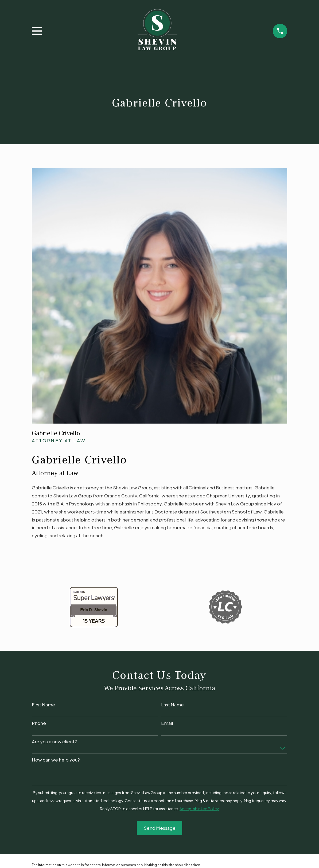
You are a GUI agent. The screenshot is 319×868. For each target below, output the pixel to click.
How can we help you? (56, 760)
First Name (43, 705)
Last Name (172, 705)
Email (167, 723)
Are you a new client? (54, 741)
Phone (39, 723)
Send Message (160, 828)
